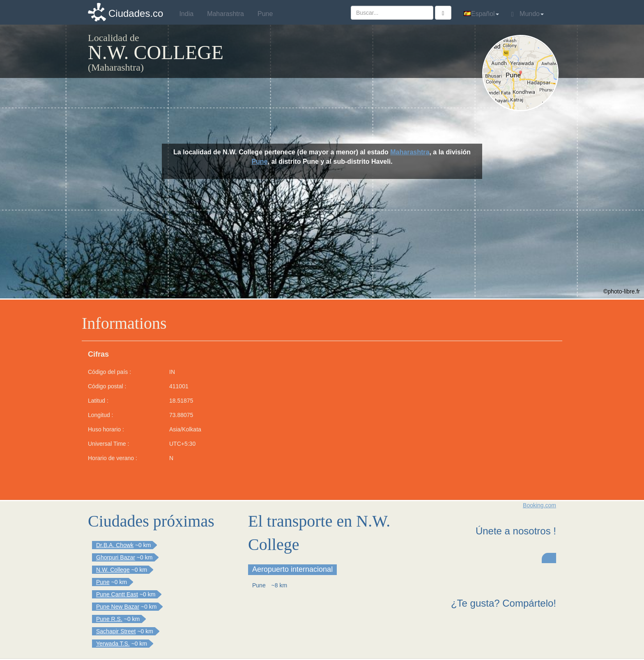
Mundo (528, 14)
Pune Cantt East (117, 594)
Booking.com (539, 505)
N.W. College (113, 570)
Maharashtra (410, 152)
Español (481, 14)
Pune (259, 162)
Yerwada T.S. (113, 644)
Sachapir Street (116, 631)
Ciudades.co (136, 13)
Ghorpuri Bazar (116, 557)
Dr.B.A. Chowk (115, 545)
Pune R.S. (109, 619)
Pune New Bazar (118, 607)
